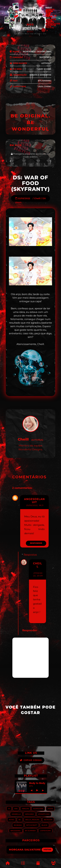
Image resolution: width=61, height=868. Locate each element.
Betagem (48, 819)
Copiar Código (31, 760)
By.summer (30, 830)
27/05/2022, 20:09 (38, 574)
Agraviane (38, 808)
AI (9, 808)
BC (20, 819)
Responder (36, 543)
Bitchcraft (32, 825)
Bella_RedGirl (32, 819)
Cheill (37, 198)
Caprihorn (45, 830)
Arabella (16, 814)
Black (44, 825)
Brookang (16, 830)
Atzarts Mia (44, 814)
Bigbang (18, 825)
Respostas (30, 555)
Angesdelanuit (34, 501)
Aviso (12, 819)
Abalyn (25, 808)
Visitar (47, 850)
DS (44, 198)
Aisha (50, 808)
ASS (16, 808)
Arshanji (29, 814)
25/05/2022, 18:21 (35, 505)
